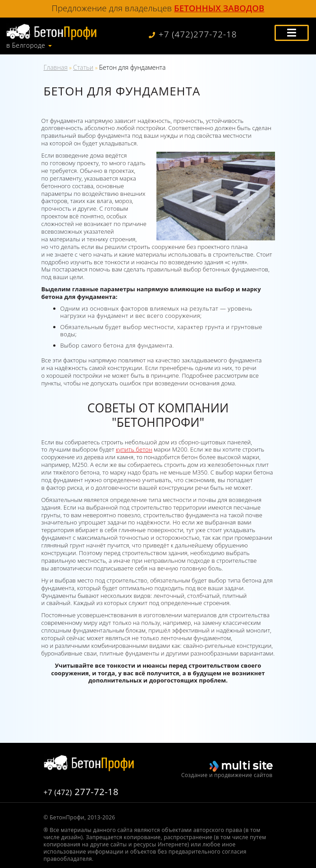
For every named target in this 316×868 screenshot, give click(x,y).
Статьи (83, 67)
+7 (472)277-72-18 (193, 34)
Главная (56, 67)
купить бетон (134, 449)
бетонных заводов (219, 8)
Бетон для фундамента (133, 67)
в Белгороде (26, 45)
